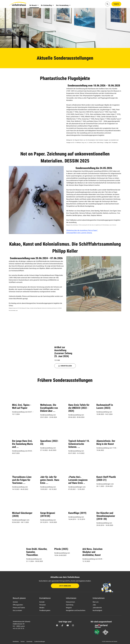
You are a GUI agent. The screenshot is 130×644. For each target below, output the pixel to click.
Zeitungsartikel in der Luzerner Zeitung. (79, 233)
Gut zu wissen (17, 610)
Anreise (15, 602)
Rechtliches (16, 642)
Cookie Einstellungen (40, 642)
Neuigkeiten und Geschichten (76, 610)
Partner (23, 642)
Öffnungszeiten (18, 605)
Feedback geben (45, 610)
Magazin (69, 608)
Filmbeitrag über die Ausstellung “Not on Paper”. (82, 230)
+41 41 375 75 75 (18, 628)
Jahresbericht (97, 608)
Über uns (96, 602)
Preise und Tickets (19, 608)
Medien (42, 608)
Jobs (94, 605)
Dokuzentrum (70, 602)
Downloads (29, 642)
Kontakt (42, 602)
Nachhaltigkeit (97, 610)
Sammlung (70, 605)
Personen (43, 605)
